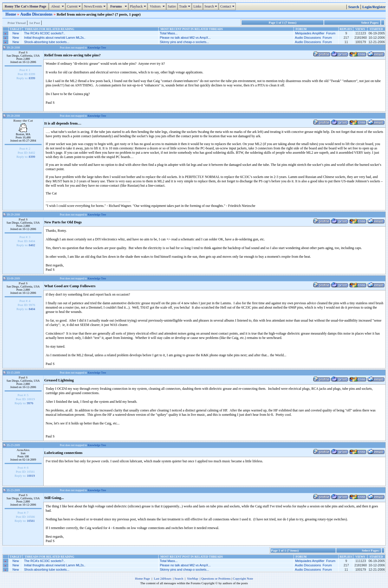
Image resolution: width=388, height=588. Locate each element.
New (16, 33)
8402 (32, 245)
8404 (32, 309)
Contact (228, 6)
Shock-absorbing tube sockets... (47, 42)
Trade (185, 6)
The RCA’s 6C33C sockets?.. (44, 33)
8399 (32, 78)
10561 (31, 521)
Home (11, 14)
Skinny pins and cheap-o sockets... (184, 42)
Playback (139, 6)
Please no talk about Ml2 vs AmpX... (185, 38)
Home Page (142, 578)
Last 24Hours (163, 578)
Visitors (158, 6)
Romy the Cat (23, 120)
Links (197, 6)
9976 (30, 403)
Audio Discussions (37, 14)
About (58, 6)
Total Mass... (169, 33)
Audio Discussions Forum (313, 38)
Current (75, 6)
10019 (31, 476)
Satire (172, 6)
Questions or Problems (216, 578)
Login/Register (374, 7)
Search (212, 6)
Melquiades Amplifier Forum (315, 33)
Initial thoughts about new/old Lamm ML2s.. (55, 38)
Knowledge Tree (97, 48)
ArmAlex (23, 450)
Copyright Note (243, 578)
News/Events (95, 6)
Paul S (23, 52)
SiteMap (193, 578)
